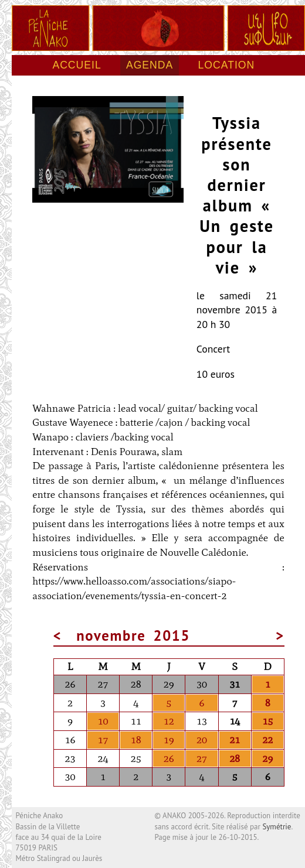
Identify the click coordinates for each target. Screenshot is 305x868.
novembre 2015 (133, 635)
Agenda (150, 65)
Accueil (77, 65)
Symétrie (277, 827)
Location (227, 65)
